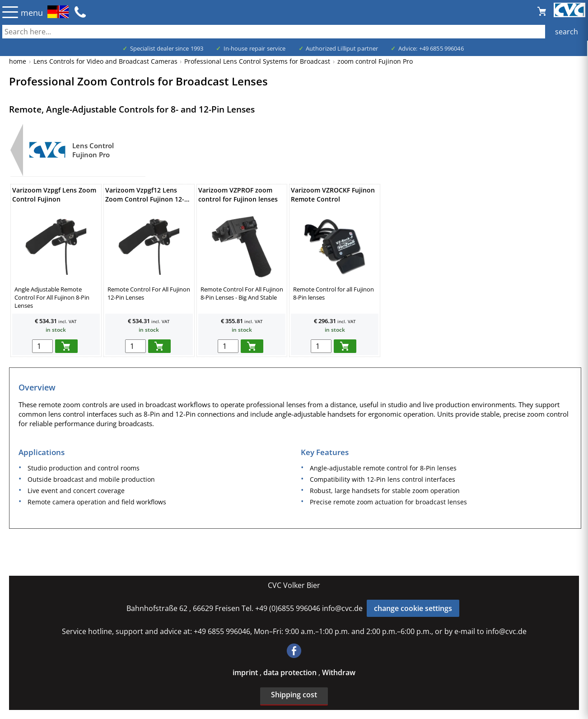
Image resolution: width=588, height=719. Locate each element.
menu (32, 13)
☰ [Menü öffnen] (10, 12)
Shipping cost (294, 695)
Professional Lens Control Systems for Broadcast (257, 61)
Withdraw (339, 672)
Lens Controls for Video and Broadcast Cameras (105, 61)
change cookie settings (413, 608)
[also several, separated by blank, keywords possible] (294, 32)
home (18, 61)
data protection (291, 672)
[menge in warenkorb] (42, 346)
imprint (246, 672)
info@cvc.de (342, 608)
